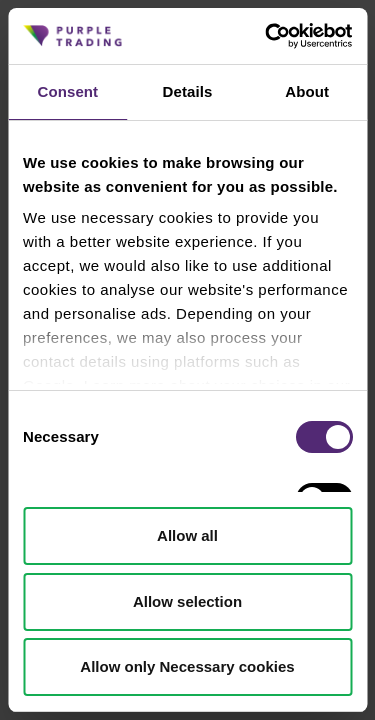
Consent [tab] (67, 91)
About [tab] (307, 91)
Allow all (187, 535)
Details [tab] (188, 91)
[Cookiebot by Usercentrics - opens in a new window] (267, 36)
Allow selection (187, 601)
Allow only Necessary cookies (187, 666)
